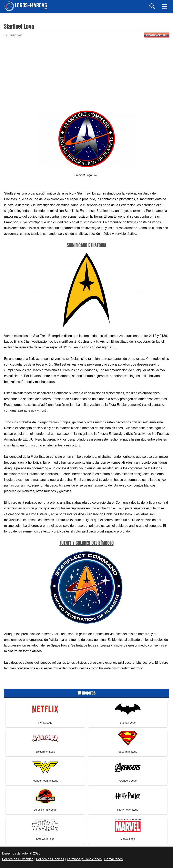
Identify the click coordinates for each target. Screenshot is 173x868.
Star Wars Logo (45, 839)
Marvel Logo (128, 839)
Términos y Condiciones (84, 859)
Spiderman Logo (45, 752)
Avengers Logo (128, 781)
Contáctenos (113, 859)
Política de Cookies (50, 859)
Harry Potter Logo (128, 810)
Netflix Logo (45, 723)
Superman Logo (128, 752)
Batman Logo (128, 723)
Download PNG (157, 35)
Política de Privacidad (18, 859)
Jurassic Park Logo (45, 810)
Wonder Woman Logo (45, 781)
